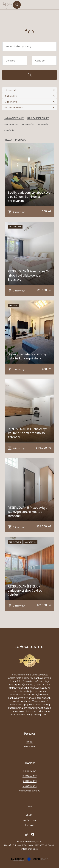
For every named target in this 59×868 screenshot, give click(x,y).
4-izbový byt (29, 786)
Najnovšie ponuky (14, 118)
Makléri (30, 815)
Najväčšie (9, 130)
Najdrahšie (28, 124)
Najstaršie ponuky (38, 118)
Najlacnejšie (11, 124)
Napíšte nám (30, 820)
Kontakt (29, 825)
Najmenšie (43, 124)
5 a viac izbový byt (30, 791)
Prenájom (21, 140)
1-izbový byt (30, 771)
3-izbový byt (30, 781)
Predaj (8, 140)
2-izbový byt (29, 776)
